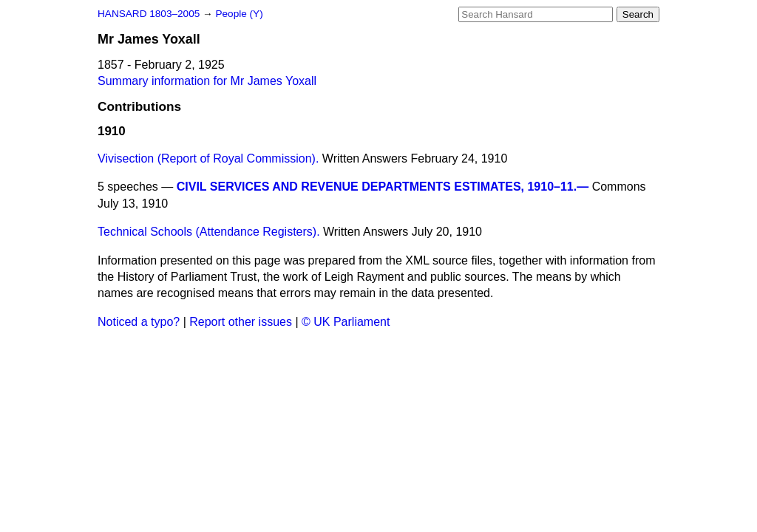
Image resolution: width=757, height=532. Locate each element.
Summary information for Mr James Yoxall (207, 81)
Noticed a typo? (139, 322)
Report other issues (241, 322)
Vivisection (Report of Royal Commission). (208, 158)
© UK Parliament (346, 322)
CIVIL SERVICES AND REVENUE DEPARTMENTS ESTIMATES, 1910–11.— (383, 187)
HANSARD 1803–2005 (149, 14)
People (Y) (239, 14)
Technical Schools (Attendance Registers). (209, 232)
